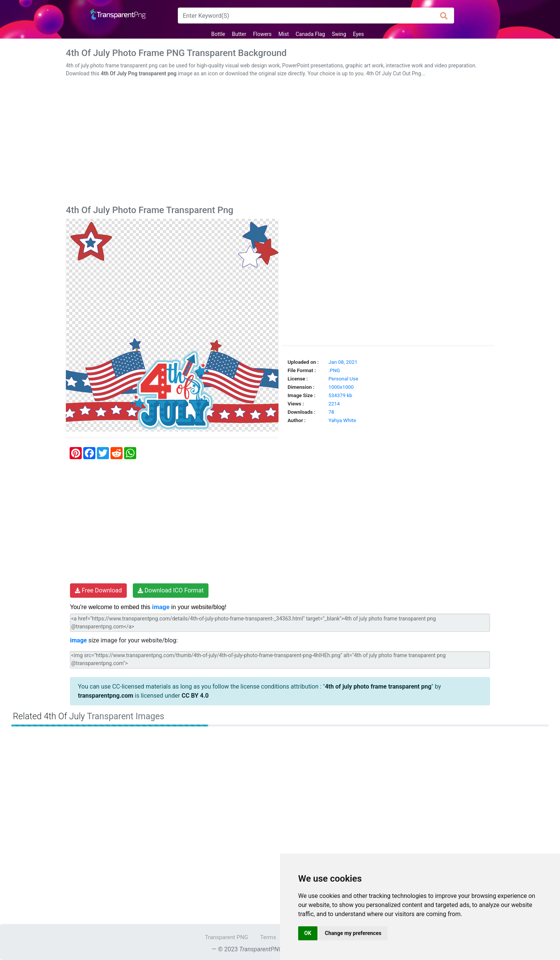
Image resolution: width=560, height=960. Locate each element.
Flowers (262, 34)
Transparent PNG (226, 937)
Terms (268, 937)
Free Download (98, 590)
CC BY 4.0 (195, 696)
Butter (239, 34)
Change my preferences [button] (353, 933)
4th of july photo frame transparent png (378, 686)
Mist (284, 34)
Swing (339, 34)
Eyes (359, 34)
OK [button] (308, 933)
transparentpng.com (106, 696)
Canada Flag (310, 34)
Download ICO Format (171, 590)
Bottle (218, 34)
